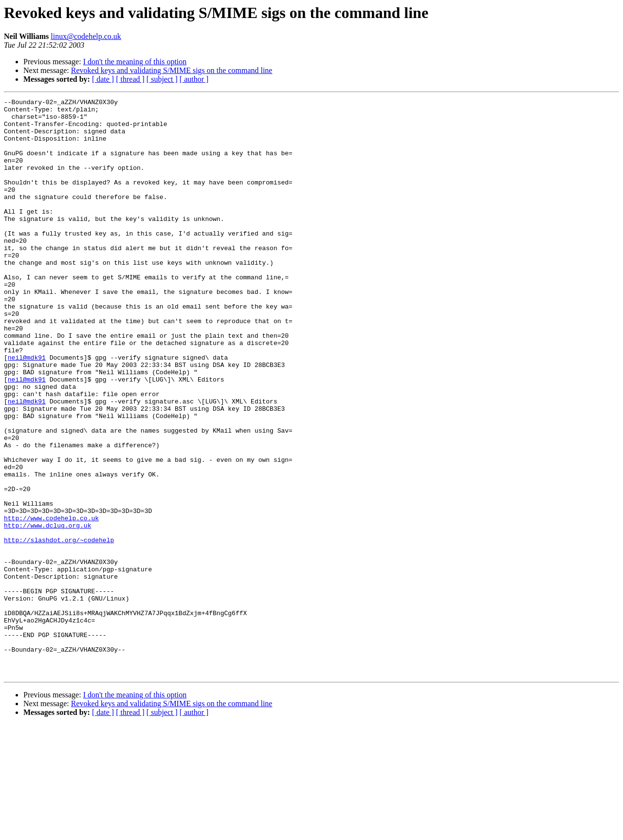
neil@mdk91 (27, 410)
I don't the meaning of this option (135, 62)
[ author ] (194, 79)
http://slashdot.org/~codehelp (59, 629)
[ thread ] (130, 79)
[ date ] (103, 79)
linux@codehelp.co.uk (86, 36)
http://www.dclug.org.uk (47, 611)
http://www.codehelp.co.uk (51, 603)
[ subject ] (162, 79)
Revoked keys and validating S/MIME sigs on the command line (172, 70)
